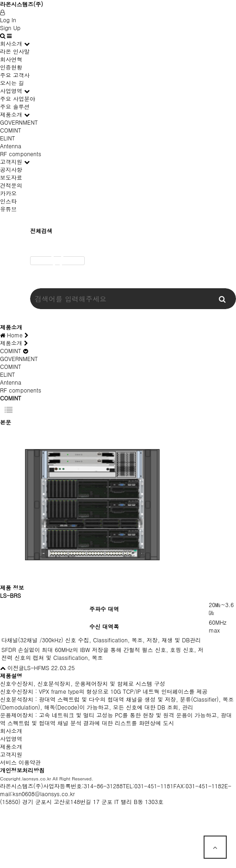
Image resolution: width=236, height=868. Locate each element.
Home (14, 335)
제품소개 (11, 114)
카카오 (8, 193)
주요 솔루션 (15, 106)
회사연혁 (11, 59)
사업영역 (11, 91)
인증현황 (11, 67)
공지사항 (11, 169)
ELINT (8, 138)
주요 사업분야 (18, 98)
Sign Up (10, 28)
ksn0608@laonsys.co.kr (44, 794)
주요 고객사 (15, 75)
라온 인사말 (15, 51)
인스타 (8, 201)
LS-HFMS (37, 668)
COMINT (11, 130)
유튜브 (8, 209)
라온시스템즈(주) (22, 4)
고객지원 (11, 162)
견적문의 (11, 185)
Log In (8, 20)
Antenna (11, 146)
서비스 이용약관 (20, 762)
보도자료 (11, 177)
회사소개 (11, 43)
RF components (21, 154)
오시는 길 (12, 83)
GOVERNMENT (19, 122)
